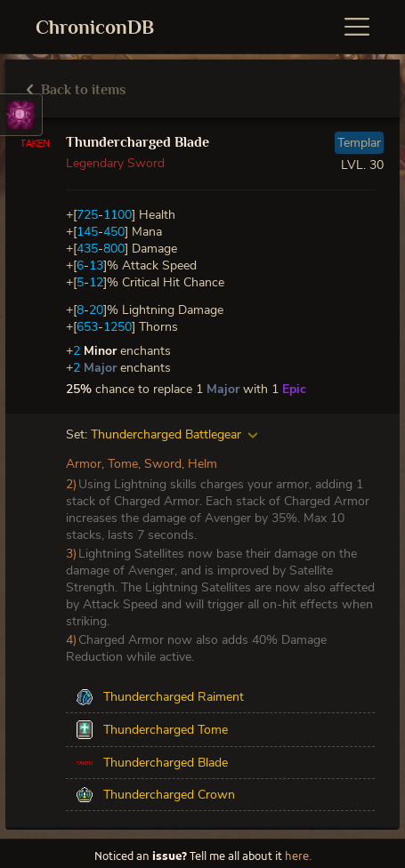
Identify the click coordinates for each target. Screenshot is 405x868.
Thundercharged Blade (138, 142)
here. (298, 857)
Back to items (76, 90)
